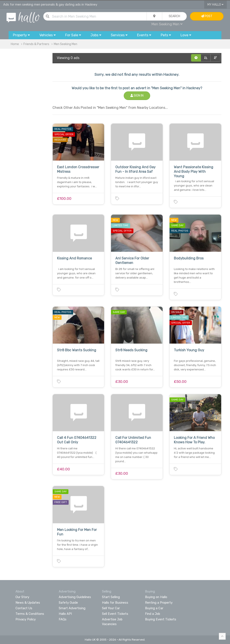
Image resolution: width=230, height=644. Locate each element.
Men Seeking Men (167, 24)
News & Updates (28, 603)
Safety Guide (68, 603)
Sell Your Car (111, 608)
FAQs (63, 619)
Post (207, 16)
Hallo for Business (115, 603)
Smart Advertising (72, 608)
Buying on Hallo (156, 597)
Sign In (137, 96)
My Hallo (215, 5)
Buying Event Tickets (161, 619)
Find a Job (153, 614)
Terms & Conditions (30, 614)
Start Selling (111, 597)
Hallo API (65, 614)
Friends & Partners (36, 44)
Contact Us (24, 608)
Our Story (22, 597)
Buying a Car (154, 608)
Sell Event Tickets (115, 614)
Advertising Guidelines (75, 597)
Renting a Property (159, 603)
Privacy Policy (26, 619)
